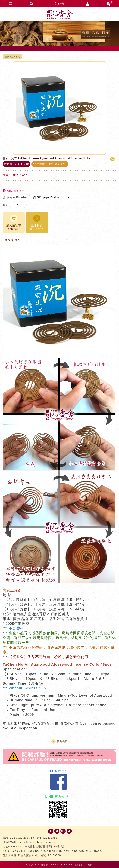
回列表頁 (59, 741)
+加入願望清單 (13, 191)
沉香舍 (60, 4)
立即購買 (37, 223)
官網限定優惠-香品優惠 (52, 164)
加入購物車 (14, 223)
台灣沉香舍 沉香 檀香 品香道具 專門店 (60, 15)
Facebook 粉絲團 (59, 782)
